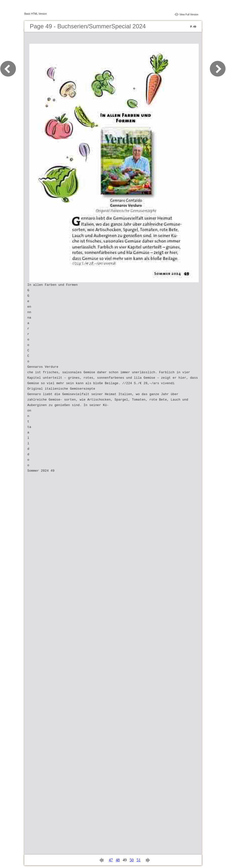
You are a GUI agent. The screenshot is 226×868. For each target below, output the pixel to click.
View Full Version (189, 15)
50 (132, 860)
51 (139, 860)
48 (118, 860)
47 (111, 860)
